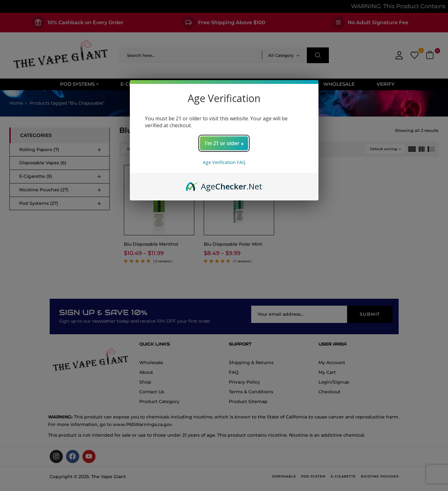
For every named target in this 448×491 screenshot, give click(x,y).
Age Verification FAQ (224, 162)
